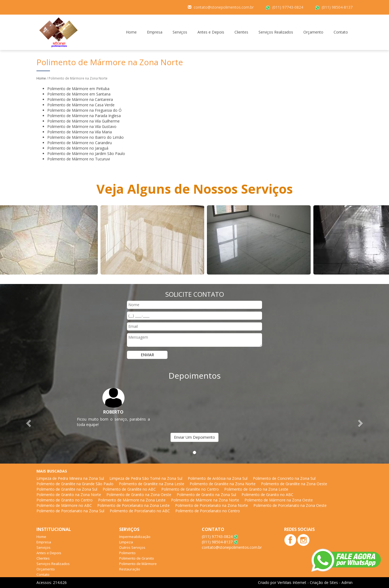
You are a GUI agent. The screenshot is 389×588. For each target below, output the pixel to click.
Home (131, 32)
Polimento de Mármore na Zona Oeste (279, 500)
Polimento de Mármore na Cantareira (80, 99)
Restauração (130, 569)
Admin (347, 582)
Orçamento (313, 32)
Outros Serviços (132, 547)
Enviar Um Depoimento (194, 437)
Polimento (127, 553)
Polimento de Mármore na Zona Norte (205, 500)
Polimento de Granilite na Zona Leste (152, 484)
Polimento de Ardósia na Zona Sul (218, 478)
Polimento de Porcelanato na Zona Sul (70, 511)
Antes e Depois (211, 32)
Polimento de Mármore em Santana (79, 94)
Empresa (155, 32)
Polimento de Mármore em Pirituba (78, 89)
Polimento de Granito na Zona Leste (256, 489)
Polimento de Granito (137, 558)
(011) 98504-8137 (337, 7)
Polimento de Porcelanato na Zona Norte (212, 505)
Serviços (180, 32)
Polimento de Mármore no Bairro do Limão (85, 137)
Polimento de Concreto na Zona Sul (284, 478)
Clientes (241, 32)
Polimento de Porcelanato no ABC (140, 511)
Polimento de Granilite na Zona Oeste (294, 484)
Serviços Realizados (276, 32)
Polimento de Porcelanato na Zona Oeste (290, 505)
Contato (341, 32)
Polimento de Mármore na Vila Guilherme (83, 121)
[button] (29, 423)
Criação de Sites (324, 582)
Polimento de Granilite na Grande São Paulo (75, 484)
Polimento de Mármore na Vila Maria (80, 132)
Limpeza (126, 542)
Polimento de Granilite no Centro (190, 489)
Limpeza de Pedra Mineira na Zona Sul (70, 478)
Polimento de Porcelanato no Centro (208, 511)
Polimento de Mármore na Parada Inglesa (84, 116)
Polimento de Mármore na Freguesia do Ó (84, 110)
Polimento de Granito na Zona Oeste (139, 495)
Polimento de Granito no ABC (267, 495)
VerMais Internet (292, 582)
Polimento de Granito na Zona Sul (206, 495)
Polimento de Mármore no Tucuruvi (79, 159)
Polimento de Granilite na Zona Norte (223, 484)
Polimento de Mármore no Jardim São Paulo (86, 153)
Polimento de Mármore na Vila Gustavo (82, 126)
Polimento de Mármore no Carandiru (80, 143)
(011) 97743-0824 (288, 7)
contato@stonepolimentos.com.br (224, 7)
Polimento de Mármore (138, 564)
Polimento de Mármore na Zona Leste (132, 500)
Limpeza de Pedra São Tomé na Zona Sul (146, 478)
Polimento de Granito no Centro (65, 500)
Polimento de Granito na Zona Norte (69, 495)
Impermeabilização (135, 537)
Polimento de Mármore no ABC (64, 505)
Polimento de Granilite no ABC (129, 489)
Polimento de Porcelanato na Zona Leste (133, 505)
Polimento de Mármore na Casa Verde (81, 105)
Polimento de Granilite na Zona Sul (67, 489)
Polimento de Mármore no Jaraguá (78, 148)
